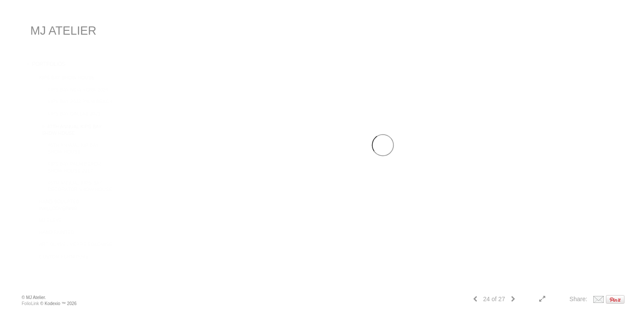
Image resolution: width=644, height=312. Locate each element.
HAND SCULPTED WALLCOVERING (59, 205)
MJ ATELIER (63, 31)
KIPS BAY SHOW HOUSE (67, 78)
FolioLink (30, 304)
